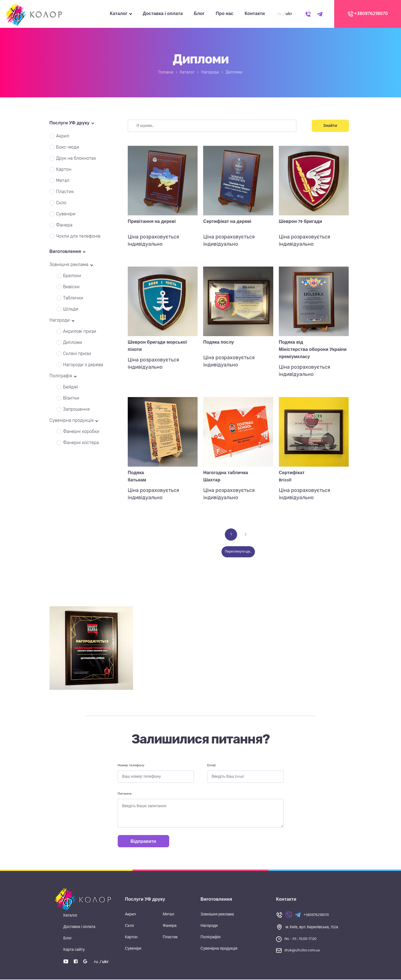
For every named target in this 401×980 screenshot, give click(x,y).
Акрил (63, 136)
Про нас (225, 14)
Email (211, 765)
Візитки (71, 398)
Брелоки (72, 276)
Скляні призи (77, 354)
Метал (63, 180)
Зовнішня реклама (217, 914)
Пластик (65, 192)
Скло (61, 203)
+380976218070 (368, 14)
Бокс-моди (68, 147)
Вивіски (72, 287)
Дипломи (73, 342)
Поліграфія (211, 937)
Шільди (71, 309)
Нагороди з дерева (83, 365)
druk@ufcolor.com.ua (302, 950)
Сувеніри (66, 214)
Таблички (73, 298)
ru (280, 14)
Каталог (119, 14)
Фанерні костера (81, 443)
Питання (125, 794)
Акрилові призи (80, 331)
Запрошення (77, 409)
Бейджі (71, 387)
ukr (289, 14)
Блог (199, 14)
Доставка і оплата (163, 14)
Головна (166, 72)
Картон (64, 169)
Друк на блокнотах (76, 158)
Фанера (64, 225)
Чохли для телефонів (78, 236)
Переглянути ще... (238, 552)
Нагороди (210, 72)
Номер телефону (131, 765)
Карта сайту (74, 950)
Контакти (255, 14)
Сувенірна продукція (219, 949)
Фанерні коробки (81, 431)
